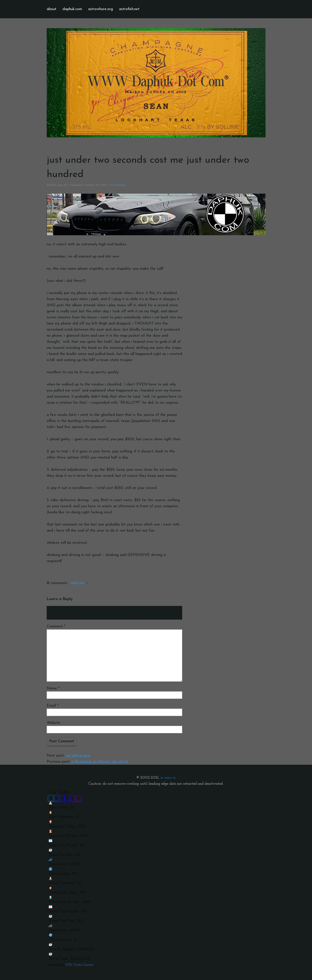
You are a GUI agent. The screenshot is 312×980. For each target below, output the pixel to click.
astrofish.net (129, 9)
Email (53, 706)
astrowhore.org (101, 9)
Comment (56, 626)
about (52, 9)
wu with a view (78, 756)
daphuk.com (72, 9)
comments (118, 185)
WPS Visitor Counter (79, 965)
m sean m (168, 778)
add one (78, 583)
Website (54, 723)
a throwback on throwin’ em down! (100, 762)
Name (53, 688)
